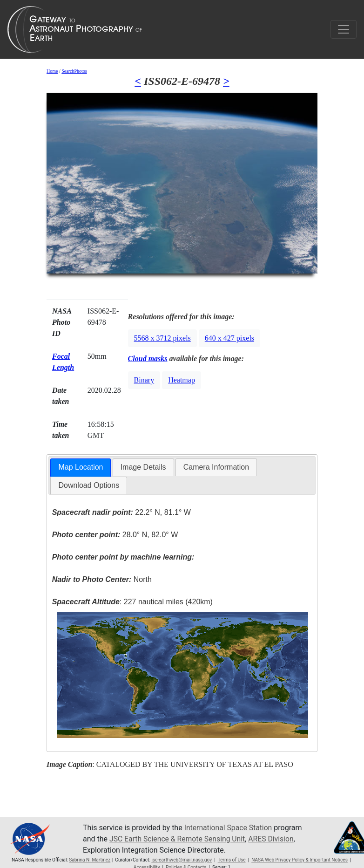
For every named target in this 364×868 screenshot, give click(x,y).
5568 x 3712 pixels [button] (162, 338)
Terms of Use (231, 860)
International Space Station (229, 828)
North (102, 579)
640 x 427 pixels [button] (229, 338)
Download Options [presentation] (89, 485)
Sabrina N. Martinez (90, 860)
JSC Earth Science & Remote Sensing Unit (178, 839)
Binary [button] (144, 380)
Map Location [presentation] (81, 467)
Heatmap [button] (182, 380)
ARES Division (274, 839)
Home (52, 71)
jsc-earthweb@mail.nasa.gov (182, 860)
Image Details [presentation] (143, 467)
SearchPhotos (74, 71)
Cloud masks (148, 359)
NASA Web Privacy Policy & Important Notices (300, 860)
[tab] (81, 468)
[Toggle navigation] (344, 29)
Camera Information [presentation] (216, 467)
